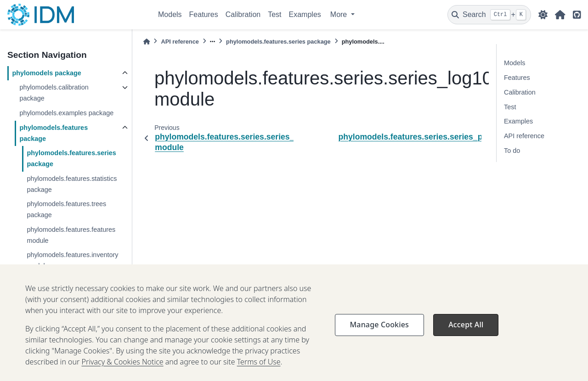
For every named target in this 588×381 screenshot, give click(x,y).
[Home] (147, 42)
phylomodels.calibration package (54, 93)
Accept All (466, 334)
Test (274, 14)
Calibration (243, 14)
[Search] (489, 15)
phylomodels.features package (54, 133)
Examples (305, 14)
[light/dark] (543, 15)
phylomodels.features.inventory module (72, 260)
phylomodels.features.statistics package (72, 184)
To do (512, 151)
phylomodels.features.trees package (66, 209)
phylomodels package (46, 73)
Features (204, 14)
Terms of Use (259, 371)
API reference (180, 42)
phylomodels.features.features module (71, 235)
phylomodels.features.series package (71, 158)
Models (170, 14)
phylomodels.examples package (66, 113)
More (340, 14)
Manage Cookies (379, 334)
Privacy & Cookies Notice (123, 371)
